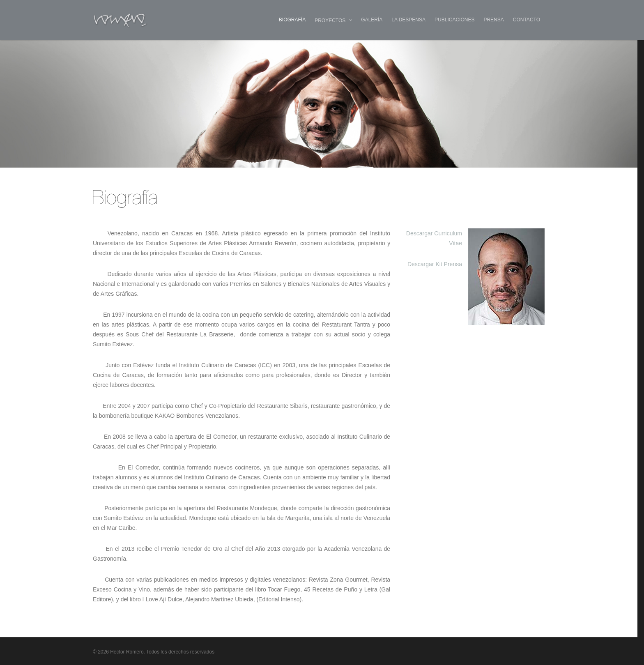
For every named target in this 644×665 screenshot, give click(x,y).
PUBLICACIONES (454, 20)
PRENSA (493, 20)
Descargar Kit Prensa (435, 264)
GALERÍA (372, 20)
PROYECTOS (334, 21)
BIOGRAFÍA (292, 20)
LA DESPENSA (408, 20)
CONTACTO (527, 20)
